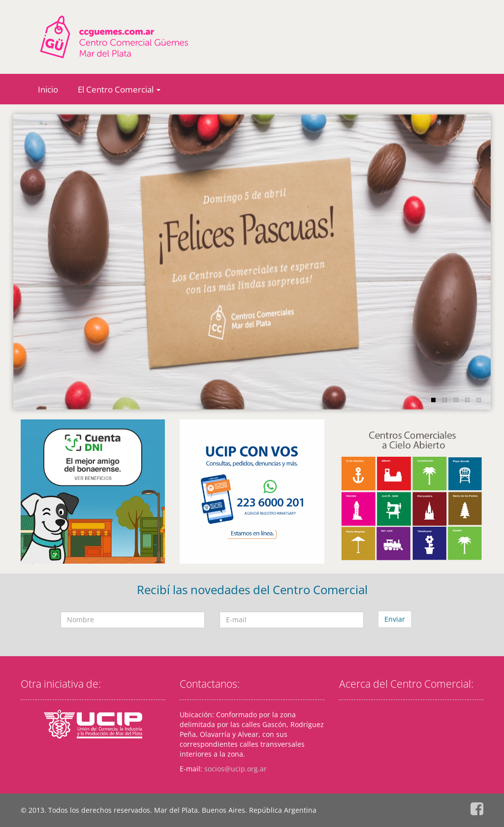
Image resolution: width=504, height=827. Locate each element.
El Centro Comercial (119, 89)
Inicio (48, 89)
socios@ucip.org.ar (236, 769)
